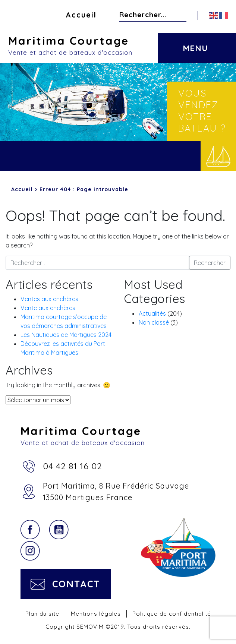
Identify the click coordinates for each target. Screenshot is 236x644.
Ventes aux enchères (49, 299)
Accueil (81, 15)
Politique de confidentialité (172, 614)
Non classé (154, 322)
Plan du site (42, 614)
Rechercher (180, 15)
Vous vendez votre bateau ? (202, 111)
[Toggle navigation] (194, 42)
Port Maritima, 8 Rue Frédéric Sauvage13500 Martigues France (116, 492)
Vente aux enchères (48, 308)
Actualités (152, 313)
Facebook (30, 530)
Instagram (30, 551)
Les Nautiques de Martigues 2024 (66, 335)
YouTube (59, 530)
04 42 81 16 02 (73, 466)
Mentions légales (96, 614)
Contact (76, 584)
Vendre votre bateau (218, 156)
